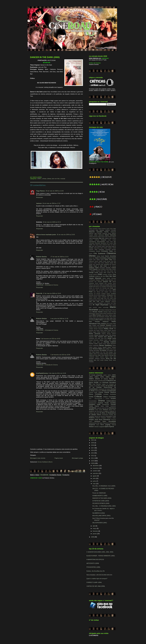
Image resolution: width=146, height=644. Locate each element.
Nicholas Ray (108, 317)
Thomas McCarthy (94, 350)
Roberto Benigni (106, 334)
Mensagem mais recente (38, 458)
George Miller (103, 273)
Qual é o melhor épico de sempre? (97, 579)
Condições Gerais (55, 475)
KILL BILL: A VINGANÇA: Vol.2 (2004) (104, 486)
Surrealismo (113, 423)
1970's (102, 377)
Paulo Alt (39, 293)
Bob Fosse (96, 245)
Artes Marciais (97, 384)
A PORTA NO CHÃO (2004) (101, 501)
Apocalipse (113, 382)
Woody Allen (93, 360)
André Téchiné (108, 237)
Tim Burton (103, 350)
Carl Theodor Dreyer (100, 246)
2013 (93, 453)
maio (94, 484)
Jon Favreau (97, 294)
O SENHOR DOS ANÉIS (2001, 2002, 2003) (100, 552)
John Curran (108, 290)
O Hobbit (105, 411)
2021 (93, 440)
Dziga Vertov (101, 263)
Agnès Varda (110, 229)
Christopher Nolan (107, 251)
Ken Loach (110, 298)
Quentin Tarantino (106, 325)
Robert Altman (104, 331)
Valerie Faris (96, 354)
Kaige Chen (104, 298)
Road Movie (99, 420)
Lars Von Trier (56, 179)
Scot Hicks (98, 338)
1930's (109, 375)
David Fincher (112, 258)
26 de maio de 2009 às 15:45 (55, 191)
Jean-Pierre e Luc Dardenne (100, 286)
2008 (93, 537)
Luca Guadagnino (99, 303)
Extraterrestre (93, 403)
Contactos (66, 475)
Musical (63, 179)
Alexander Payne (107, 234)
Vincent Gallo (112, 354)
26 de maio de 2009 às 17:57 (51, 203)
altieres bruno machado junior (46, 235)
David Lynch (100, 260)
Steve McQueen (111, 344)
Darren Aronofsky (110, 256)
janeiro (95, 534)
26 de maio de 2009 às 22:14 (52, 222)
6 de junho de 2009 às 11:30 (59, 319)
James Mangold (99, 283)
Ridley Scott (108, 329)
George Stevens (93, 274)
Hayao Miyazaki (95, 278)
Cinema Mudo (93, 392)
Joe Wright (110, 288)
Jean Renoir (96, 285)
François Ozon (99, 271)
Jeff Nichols (110, 286)
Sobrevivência (93, 423)
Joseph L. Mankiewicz (107, 295)
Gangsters (92, 404)
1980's (108, 377)
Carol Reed (108, 246)
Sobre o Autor (35, 475)
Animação (105, 382)
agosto (95, 476)
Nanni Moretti (92, 317)
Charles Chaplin (108, 248)
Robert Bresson (112, 331)
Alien (101, 383)
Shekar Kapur (104, 340)
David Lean (92, 260)
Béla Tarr (92, 246)
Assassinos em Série (104, 389)
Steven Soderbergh (94, 346)
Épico (107, 426)
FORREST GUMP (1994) (94, 582)
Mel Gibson (102, 310)
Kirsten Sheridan (112, 300)
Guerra (97, 406)
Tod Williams (110, 350)
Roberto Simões (41, 257)
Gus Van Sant (111, 276)
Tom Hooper (109, 352)
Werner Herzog (109, 355)
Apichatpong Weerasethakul (97, 242)
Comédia (98, 394)
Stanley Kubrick (110, 342)
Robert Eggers (93, 332)
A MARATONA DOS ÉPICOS (95, 560)
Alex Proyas (98, 233)
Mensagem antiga (77, 458)
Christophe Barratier (111, 250)
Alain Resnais (100, 230)
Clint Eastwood (99, 253)
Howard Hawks (100, 280)
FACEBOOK (44, 475)
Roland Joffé (108, 335)
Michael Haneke (98, 312)
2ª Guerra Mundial (108, 379)
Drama (49, 179)
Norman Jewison (100, 318)
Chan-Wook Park (98, 248)
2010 (93, 461)
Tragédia (108, 425)
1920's (105, 375)
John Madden (105, 292)
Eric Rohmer (113, 264)
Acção (96, 382)
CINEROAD (34, 478)
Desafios (113, 398)
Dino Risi (114, 261)
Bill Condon (110, 243)
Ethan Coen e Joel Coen (98, 266)
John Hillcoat (97, 292)
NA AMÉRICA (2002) (99, 513)
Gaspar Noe (113, 271)
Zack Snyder (100, 360)
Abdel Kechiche (102, 229)
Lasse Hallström (105, 301)
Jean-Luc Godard (104, 285)
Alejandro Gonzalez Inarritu (99, 232)
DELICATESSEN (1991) (100, 523)
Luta (103, 408)
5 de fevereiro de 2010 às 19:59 (60, 355)
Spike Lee (100, 342)
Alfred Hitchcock (99, 235)
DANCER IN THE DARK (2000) (45, 57)
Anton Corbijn (112, 240)
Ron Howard (99, 337)
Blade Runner (98, 391)
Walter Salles (101, 355)
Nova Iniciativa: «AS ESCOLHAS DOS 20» (99, 575)
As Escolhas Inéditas (99, 386)
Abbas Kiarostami (93, 229)
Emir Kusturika (105, 264)
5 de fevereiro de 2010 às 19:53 (50, 339)
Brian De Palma (112, 245)
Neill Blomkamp (100, 317)
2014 (93, 450)
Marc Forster (113, 305)
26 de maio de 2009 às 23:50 (66, 235)
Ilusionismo (113, 406)
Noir (96, 411)
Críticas (44, 179)
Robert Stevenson (111, 332)
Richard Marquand (98, 329)
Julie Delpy (110, 297)
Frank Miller (109, 269)
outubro (95, 471)
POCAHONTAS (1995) (93, 567)
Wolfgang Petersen (100, 359)
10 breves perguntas (96, 375)
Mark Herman (93, 307)
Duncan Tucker (93, 263)
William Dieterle (100, 357)
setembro (96, 473)
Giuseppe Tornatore (107, 274)
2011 (93, 458)
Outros (99, 415)
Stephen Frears (102, 344)
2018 (93, 445)
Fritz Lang (106, 271)
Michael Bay (109, 310)
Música (111, 410)
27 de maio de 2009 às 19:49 (52, 293)
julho (94, 478)
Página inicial (59, 458)
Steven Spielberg (105, 345)
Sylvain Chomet (97, 347)
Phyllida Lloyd (96, 325)
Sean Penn (104, 338)
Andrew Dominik (93, 237)
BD (90, 391)
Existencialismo (111, 401)
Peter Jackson (102, 324)
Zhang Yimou (108, 360)
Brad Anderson (103, 245)
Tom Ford (103, 352)
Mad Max (106, 408)
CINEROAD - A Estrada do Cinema (47, 365)
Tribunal (114, 425)
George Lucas (94, 272)
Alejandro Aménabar (111, 230)
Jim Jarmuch (96, 288)
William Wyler (109, 357)
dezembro (96, 466)
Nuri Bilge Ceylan (109, 318)
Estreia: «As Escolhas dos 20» (96, 571)
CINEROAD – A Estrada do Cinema (47, 285)
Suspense (92, 425)
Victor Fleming (104, 354)
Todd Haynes (96, 352)
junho (95, 481)
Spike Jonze (92, 342)
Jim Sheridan (103, 288)
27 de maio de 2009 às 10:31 (60, 257)
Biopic (93, 391)
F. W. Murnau (112, 266)
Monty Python (105, 315)
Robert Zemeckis (95, 334)
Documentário (93, 401)
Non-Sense (100, 411)
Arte (90, 384)
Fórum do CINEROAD (99, 493)
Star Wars (100, 423)
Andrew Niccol (101, 237)
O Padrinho (111, 411)
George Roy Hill (112, 273)
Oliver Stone (99, 320)
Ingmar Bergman (109, 280)
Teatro (98, 425)
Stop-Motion (106, 423)
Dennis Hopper (99, 261)
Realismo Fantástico (101, 418)
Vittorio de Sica (93, 355)
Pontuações (109, 416)
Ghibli (100, 274)
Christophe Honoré (94, 251)
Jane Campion (108, 283)
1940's (114, 375)
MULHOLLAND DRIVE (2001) (101, 516)
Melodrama (113, 408)
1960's (96, 377)
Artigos (104, 384)
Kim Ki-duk (105, 300)
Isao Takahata (98, 282)
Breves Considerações (109, 391)
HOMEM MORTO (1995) (100, 496)
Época (112, 426)
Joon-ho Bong (97, 295)
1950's (91, 377)
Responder (40, 197)
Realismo (92, 418)
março (95, 528)
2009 (93, 463)
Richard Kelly (108, 327)
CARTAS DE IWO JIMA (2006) (96, 586)
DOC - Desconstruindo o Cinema (99, 399)
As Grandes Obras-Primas (102, 387)
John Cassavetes (100, 290)
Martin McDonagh (103, 307)
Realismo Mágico (111, 418)
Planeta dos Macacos (100, 416)
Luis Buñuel (107, 303)
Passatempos (105, 415)
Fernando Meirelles (105, 268)
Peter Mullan (110, 324)
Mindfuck (92, 410)
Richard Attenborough (99, 327)
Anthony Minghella (100, 240)
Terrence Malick (97, 349)
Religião (91, 420)
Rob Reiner (97, 331)
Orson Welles (106, 320)
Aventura (113, 389)
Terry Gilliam (106, 349)
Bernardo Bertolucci (101, 243)
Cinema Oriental (104, 392)
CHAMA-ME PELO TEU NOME (99, 162)
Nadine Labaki (112, 315)
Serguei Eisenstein (94, 340)
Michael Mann (107, 312)
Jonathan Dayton (106, 294)
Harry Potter (105, 406)
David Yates (108, 260)
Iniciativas (93, 408)
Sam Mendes (108, 337)
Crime (91, 397)
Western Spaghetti (99, 427)
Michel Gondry (99, 313)
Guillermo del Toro (100, 276)
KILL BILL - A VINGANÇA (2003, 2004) (104, 506)
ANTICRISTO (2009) (93, 563)
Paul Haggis (113, 320)
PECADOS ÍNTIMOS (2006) (101, 503)
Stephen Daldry (93, 344)
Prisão (114, 416)
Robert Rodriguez (102, 332)
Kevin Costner (98, 300)
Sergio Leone (112, 338)
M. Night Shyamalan (101, 305)
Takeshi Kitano (107, 347)
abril (94, 526)
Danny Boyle (100, 256)
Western (92, 427)
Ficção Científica (110, 403)
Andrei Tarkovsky (110, 235)
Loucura (99, 408)
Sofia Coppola (112, 340)
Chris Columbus (99, 250)
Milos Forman (97, 315)
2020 (93, 443)
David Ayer (92, 258)
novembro (96, 468)
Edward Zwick (109, 263)
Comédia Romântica (110, 394)
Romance (107, 420)
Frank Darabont (102, 269)
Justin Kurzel (97, 298)
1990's (114, 377)
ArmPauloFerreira (42, 373)
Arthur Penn (109, 242)
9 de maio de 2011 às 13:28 (57, 373)
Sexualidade (112, 421)
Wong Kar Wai (111, 358)
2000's (39, 179)
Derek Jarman (107, 261)
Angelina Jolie (108, 238)
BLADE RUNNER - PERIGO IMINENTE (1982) (101, 556)
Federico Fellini (94, 268)
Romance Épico (100, 421)
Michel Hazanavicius (108, 313)
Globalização (106, 404)
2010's (97, 379)
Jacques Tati (107, 282)
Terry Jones (113, 349)
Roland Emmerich (99, 335)
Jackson (39, 203)
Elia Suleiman (97, 264)
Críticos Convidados (109, 397)
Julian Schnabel (102, 297)
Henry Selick (106, 278)
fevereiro (96, 531)
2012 (93, 456)
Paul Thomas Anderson (99, 322)
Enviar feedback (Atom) (45, 462)
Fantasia (101, 403)
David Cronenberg (101, 258)
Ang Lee (101, 238)
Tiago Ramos (40, 191)
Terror (102, 425)
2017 (93, 448)
